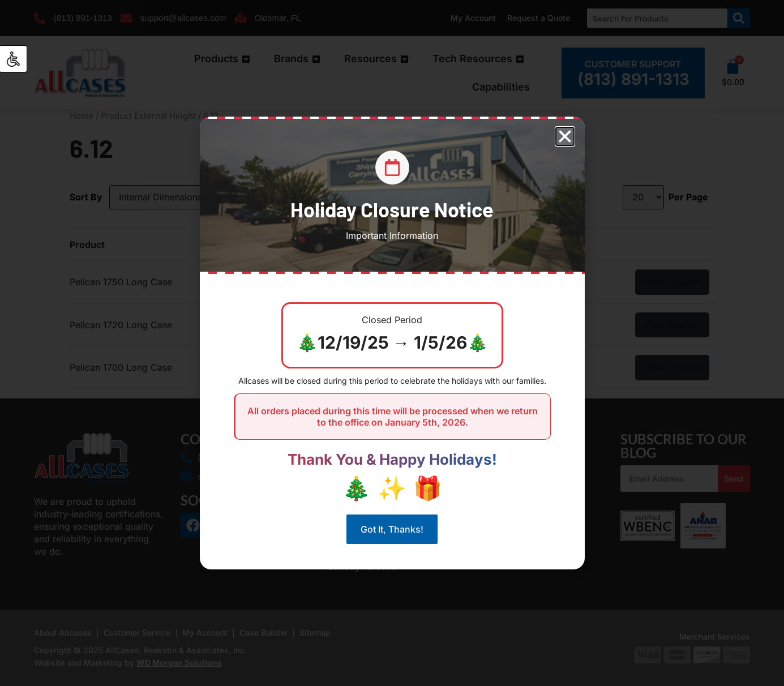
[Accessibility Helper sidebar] (14, 59)
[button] (565, 136)
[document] (392, 343)
